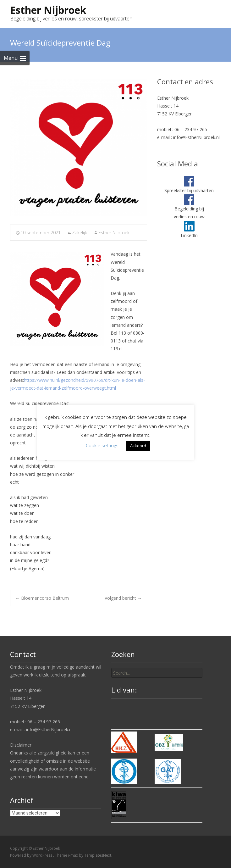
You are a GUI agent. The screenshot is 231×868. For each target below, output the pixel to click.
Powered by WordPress (32, 855)
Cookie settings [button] (102, 445)
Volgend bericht (123, 598)
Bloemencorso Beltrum (42, 598)
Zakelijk (80, 233)
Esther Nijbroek (114, 233)
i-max (74, 855)
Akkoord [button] (138, 446)
